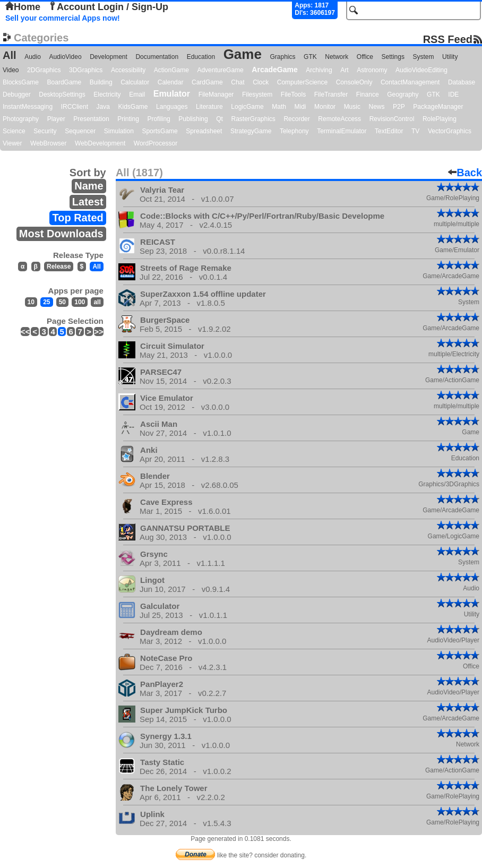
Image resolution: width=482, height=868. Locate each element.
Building (101, 82)
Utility (450, 57)
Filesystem (257, 94)
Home (23, 7)
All (10, 55)
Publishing (193, 119)
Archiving (319, 70)
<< (25, 332)
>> (99, 332)
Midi (300, 107)
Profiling (158, 119)
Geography (403, 94)
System (423, 57)
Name (89, 186)
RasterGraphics (253, 119)
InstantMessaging (28, 107)
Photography (21, 119)
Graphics (282, 57)
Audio (33, 57)
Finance (368, 94)
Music (352, 107)
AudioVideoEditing (421, 70)
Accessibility (128, 70)
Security (45, 131)
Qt (220, 119)
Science (14, 131)
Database (462, 82)
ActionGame (171, 70)
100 (80, 302)
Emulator (172, 94)
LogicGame (247, 107)
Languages (172, 107)
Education (201, 57)
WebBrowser (48, 143)
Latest (88, 202)
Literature (209, 107)
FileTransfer (331, 94)
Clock (261, 82)
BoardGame (64, 82)
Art (344, 70)
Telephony (294, 131)
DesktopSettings (62, 94)
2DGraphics (44, 70)
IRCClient (75, 107)
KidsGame (133, 107)
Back (465, 173)
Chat (238, 82)
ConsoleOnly (354, 82)
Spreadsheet (204, 131)
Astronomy (372, 70)
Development (109, 57)
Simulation (119, 131)
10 (31, 302)
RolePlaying (440, 119)
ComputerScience (302, 82)
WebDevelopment (100, 143)
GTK (310, 57)
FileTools (293, 94)
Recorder (296, 119)
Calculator (135, 82)
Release (59, 267)
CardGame (207, 82)
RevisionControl (392, 119)
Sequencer (80, 131)
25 (46, 302)
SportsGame (160, 131)
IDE (453, 94)
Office (365, 57)
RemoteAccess (339, 119)
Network (337, 57)
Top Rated (78, 218)
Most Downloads (61, 234)
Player (56, 119)
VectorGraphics (450, 131)
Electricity (107, 94)
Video (11, 70)
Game (243, 54)
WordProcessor (156, 143)
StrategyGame (251, 131)
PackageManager (438, 107)
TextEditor (389, 131)
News (377, 107)
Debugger (17, 94)
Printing (128, 119)
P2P (399, 107)
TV (415, 131)
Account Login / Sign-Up (108, 7)
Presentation (91, 119)
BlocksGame (21, 82)
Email (137, 94)
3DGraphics (86, 70)
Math (279, 107)
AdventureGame (220, 70)
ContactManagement (410, 82)
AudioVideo (65, 57)
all (97, 302)
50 (62, 302)
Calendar (171, 82)
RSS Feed (448, 39)
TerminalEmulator (342, 131)
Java (103, 107)
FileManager (216, 94)
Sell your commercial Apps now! (63, 18)
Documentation (157, 57)
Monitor (325, 107)
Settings (393, 57)
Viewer (12, 143)
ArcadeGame (274, 70)
